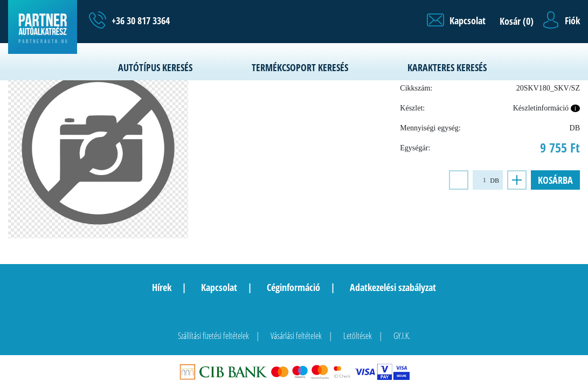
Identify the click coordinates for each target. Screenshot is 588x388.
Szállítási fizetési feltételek (213, 336)
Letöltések (358, 336)
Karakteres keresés (447, 67)
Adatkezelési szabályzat (393, 287)
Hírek (162, 287)
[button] (456, 20)
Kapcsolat (219, 287)
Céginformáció (293, 287)
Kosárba (555, 180)
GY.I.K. (402, 336)
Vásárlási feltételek (296, 336)
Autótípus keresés (155, 67)
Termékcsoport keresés (300, 67)
